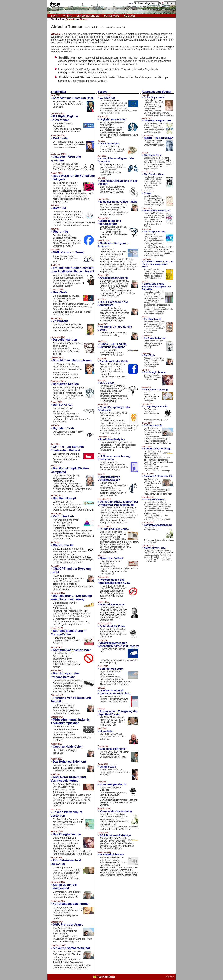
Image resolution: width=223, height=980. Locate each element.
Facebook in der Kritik (114, 361)
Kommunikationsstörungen (72, 650)
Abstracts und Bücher (156, 92)
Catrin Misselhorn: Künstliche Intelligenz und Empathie (156, 287)
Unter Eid (59, 208)
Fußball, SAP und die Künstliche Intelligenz (112, 345)
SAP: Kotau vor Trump (69, 252)
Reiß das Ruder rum (155, 338)
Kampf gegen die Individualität (64, 886)
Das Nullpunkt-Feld (155, 232)
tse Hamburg (106, 977)
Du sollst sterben (65, 340)
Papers (67, 16)
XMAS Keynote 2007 (155, 548)
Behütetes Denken (66, 384)
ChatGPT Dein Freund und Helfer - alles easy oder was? (157, 264)
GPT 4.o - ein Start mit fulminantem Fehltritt (67, 449)
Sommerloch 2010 (111, 669)
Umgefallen (107, 731)
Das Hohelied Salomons (70, 762)
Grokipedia (61, 138)
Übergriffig (60, 232)
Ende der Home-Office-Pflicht (118, 202)
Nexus (147, 193)
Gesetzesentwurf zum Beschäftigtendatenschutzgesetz (119, 644)
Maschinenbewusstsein (157, 210)
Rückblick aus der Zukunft (159, 138)
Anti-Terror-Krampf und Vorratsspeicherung (68, 779)
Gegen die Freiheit (111, 558)
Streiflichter (58, 92)
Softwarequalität (153, 425)
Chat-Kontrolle (63, 545)
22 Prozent (60, 321)
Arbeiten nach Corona (114, 278)
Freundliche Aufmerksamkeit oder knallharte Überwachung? (72, 270)
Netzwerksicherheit (112, 854)
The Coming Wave (154, 174)
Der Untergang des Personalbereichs (65, 675)
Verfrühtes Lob (63, 516)
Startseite (71, 19)
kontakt (130, 16)
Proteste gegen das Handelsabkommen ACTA (114, 581)
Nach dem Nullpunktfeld (157, 121)
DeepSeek (60, 292)
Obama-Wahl (108, 767)
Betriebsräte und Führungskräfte (109, 222)
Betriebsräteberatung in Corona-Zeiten (68, 633)
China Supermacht (154, 97)
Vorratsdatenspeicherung (71, 904)
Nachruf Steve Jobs (112, 604)
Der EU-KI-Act (63, 405)
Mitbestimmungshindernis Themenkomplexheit (70, 721)
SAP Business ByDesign (115, 835)
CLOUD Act (107, 383)
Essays (103, 92)
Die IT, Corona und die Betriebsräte (113, 303)
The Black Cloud (153, 155)
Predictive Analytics (113, 439)
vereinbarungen (88, 16)
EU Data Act (107, 98)
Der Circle (149, 355)
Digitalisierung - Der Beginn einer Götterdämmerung (71, 597)
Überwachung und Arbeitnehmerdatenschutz (114, 692)
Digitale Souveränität (113, 119)
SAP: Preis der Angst (68, 925)
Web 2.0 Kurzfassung (156, 389)
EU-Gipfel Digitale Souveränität (64, 118)
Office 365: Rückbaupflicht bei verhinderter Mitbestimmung (118, 503)
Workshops (111, 16)
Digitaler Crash (63, 428)
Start (55, 16)
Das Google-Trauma (67, 834)
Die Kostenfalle (110, 144)
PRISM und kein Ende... (115, 529)
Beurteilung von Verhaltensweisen (109, 478)
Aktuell (83, 19)
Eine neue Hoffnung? (113, 749)
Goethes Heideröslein (68, 747)
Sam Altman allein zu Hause (72, 360)
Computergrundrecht (113, 784)
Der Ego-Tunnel (152, 319)
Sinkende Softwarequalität (71, 948)
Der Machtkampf (64, 498)
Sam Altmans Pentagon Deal (73, 98)
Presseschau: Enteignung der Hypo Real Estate (118, 713)
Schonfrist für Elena (113, 626)
